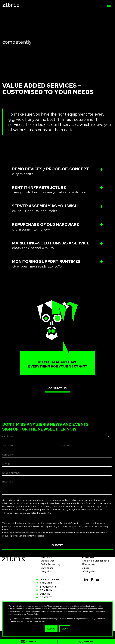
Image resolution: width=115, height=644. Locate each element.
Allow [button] (51, 629)
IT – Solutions (50, 580)
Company (46, 590)
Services (46, 583)
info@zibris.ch (48, 571)
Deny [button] (65, 629)
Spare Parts (48, 587)
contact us (57, 388)
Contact (46, 598)
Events (45, 594)
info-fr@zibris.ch (91, 571)
